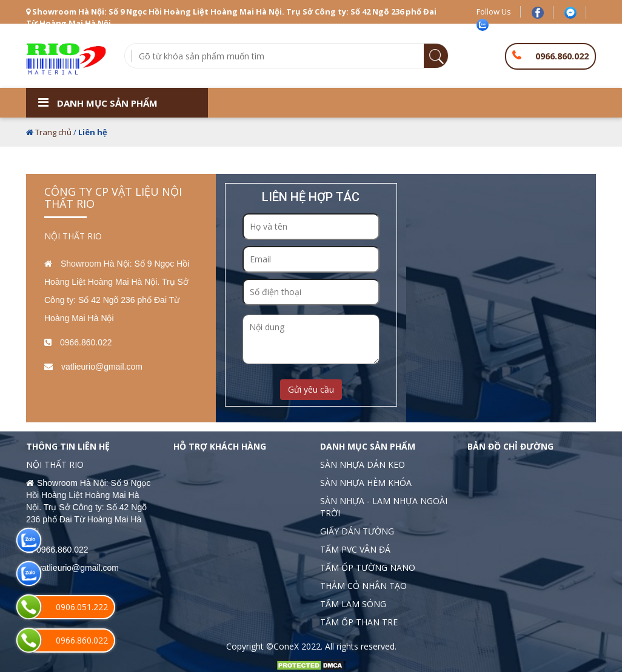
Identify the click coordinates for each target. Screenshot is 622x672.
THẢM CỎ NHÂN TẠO (363, 586)
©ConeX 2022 (293, 646)
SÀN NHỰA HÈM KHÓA (366, 483)
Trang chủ (53, 132)
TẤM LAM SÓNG (353, 604)
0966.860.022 (562, 56)
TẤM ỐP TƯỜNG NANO (368, 567)
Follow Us (494, 12)
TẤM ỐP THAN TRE (359, 622)
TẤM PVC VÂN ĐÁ (355, 549)
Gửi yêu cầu (311, 389)
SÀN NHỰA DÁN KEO (363, 464)
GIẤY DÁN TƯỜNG (357, 531)
